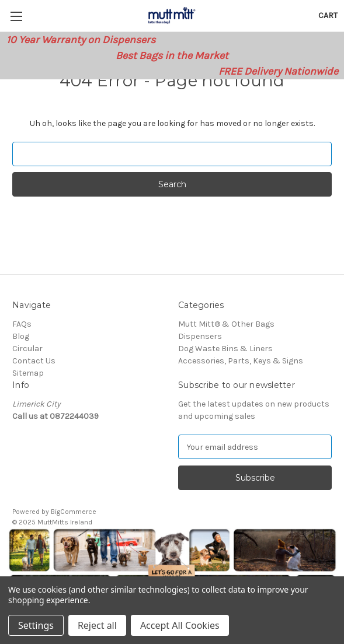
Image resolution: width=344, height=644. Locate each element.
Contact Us (34, 361)
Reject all (97, 625)
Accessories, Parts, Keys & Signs (241, 361)
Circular (27, 349)
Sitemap (28, 373)
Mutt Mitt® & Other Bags (226, 324)
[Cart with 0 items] (328, 15)
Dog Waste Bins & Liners (225, 349)
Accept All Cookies (180, 625)
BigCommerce (74, 512)
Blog (21, 336)
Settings (36, 625)
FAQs (22, 324)
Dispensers (200, 336)
